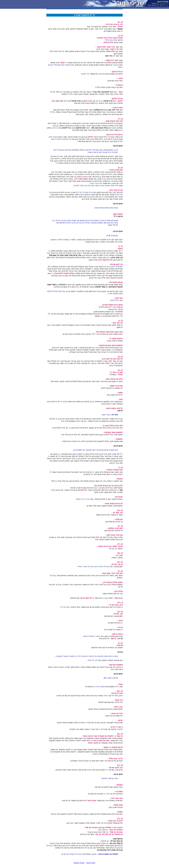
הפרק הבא (91, 863)
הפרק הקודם (79, 863)
